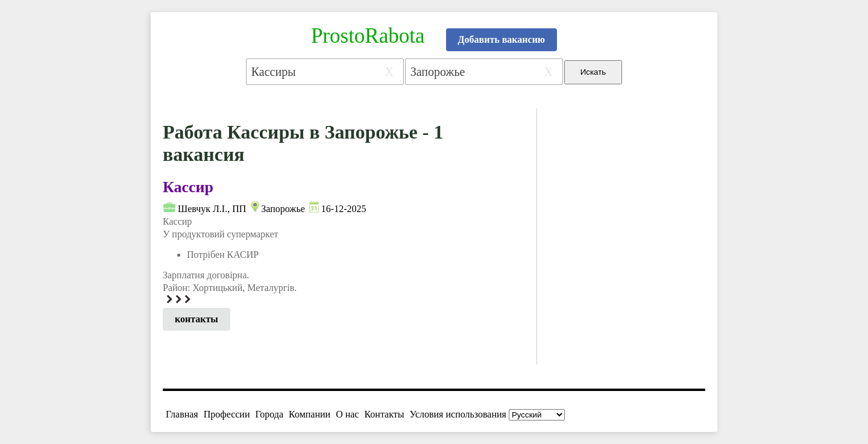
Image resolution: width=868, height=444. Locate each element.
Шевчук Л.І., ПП (212, 209)
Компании (310, 414)
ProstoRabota (368, 36)
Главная (182, 414)
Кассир (188, 187)
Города (269, 414)
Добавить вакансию (502, 39)
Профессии (227, 414)
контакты (197, 319)
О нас (347, 414)
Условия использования (458, 414)
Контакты (384, 414)
